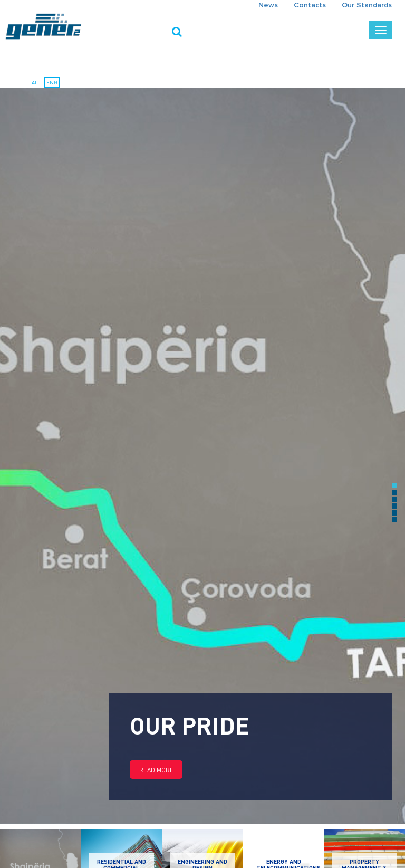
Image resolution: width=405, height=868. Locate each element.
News (268, 5)
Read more (156, 770)
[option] (202, 456)
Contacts (310, 5)
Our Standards (367, 5)
